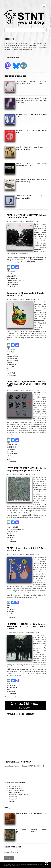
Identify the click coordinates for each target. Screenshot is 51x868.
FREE (8, 458)
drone (8, 690)
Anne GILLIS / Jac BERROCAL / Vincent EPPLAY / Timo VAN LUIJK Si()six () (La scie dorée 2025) (31, 100)
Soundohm (13, 797)
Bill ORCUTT (11, 451)
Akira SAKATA (11, 276)
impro (8, 354)
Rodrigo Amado (12, 531)
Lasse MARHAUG (12, 284)
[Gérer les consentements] (47, 864)
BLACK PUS (11, 373)
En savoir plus (11, 287)
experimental (11, 692)
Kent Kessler (11, 535)
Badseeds (18, 793)
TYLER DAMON (12, 445)
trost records (11, 272)
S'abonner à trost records (13, 697)
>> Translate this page (12, 57)
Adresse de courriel (11, 852)
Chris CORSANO (12, 453)
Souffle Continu (19, 791)
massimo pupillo (12, 358)
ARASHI (9, 274)
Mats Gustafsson (12, 356)
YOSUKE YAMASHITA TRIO (16, 280)
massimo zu (10, 362)
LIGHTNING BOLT (13, 365)
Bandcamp (13, 799)
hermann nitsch (12, 687)
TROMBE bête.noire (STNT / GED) (18, 762)
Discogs (12, 801)
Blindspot (19, 788)
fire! (8, 369)
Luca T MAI (10, 611)
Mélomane (19, 786)
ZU (8, 371)
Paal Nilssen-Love (12, 282)
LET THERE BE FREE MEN (16, 529)
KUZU (9, 455)
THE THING (10, 367)
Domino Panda (23, 795)
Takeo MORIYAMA (13, 278)
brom (8, 607)
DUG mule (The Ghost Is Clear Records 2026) (31, 813)
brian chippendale (12, 360)
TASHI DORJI (11, 447)
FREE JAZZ (10, 352)
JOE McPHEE (11, 533)
